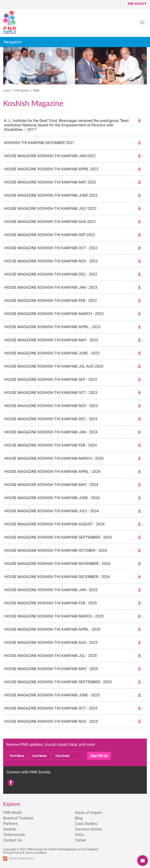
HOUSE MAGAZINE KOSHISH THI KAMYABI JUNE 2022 (51, 195)
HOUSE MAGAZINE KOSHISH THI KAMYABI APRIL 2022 (51, 169)
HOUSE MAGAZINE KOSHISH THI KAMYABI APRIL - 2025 (52, 629)
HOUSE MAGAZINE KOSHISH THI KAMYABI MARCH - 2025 (54, 616)
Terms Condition (36, 853)
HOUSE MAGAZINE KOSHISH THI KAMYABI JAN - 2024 (51, 432)
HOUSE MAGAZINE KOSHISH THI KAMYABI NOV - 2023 (51, 406)
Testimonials (14, 835)
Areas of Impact (89, 813)
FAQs (80, 835)
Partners (10, 824)
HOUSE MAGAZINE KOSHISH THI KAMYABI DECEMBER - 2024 (57, 577)
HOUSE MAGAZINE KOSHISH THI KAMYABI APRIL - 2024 (52, 471)
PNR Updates (22, 91)
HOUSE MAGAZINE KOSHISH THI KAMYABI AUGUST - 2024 (54, 524)
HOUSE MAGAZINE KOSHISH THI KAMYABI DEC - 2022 (51, 274)
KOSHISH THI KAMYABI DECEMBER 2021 (39, 143)
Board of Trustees (18, 818)
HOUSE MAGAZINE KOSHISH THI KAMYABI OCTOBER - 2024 (56, 550)
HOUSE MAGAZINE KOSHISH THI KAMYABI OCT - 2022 (51, 248)
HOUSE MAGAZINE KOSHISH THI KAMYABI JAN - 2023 (51, 287)
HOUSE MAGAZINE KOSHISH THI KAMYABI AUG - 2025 (51, 642)
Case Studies (86, 824)
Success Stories (89, 829)
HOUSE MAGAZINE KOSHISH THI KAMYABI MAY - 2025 (51, 669)
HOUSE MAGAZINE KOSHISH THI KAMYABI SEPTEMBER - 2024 (58, 537)
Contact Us (13, 840)
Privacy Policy (12, 853)
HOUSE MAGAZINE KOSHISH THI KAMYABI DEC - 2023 (51, 419)
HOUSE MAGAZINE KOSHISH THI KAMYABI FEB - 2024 (50, 445)
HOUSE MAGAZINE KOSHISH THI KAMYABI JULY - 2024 (51, 511)
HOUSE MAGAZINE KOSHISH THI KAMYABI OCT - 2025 (51, 708)
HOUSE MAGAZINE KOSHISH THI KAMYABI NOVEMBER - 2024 (57, 563)
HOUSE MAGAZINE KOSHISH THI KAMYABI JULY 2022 (50, 208)
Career (81, 840)
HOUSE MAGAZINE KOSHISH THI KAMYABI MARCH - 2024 (54, 458)
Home (7, 91)
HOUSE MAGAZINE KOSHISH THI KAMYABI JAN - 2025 (51, 590)
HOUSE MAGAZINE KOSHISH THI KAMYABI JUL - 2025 (50, 656)
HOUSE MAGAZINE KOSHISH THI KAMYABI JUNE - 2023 (52, 353)
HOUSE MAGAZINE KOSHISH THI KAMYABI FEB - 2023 (50, 300)
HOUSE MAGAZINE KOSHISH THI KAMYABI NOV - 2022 (51, 261)
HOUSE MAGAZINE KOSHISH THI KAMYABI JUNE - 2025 (52, 695)
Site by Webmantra (22, 858)
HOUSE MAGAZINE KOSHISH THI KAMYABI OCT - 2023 (51, 393)
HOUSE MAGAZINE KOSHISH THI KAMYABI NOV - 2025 (51, 721)
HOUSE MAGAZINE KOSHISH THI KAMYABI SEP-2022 (50, 235)
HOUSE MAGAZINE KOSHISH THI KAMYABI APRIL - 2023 (52, 327)
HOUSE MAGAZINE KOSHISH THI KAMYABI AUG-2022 (50, 222)
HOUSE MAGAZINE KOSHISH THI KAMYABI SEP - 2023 (51, 379)
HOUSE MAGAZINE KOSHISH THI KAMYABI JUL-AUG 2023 (54, 366)
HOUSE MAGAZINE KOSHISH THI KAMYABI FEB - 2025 (50, 603)
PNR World (12, 813)
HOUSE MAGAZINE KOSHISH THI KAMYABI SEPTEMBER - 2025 (58, 682)
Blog (79, 818)
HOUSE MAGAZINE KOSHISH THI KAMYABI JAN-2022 (50, 156)
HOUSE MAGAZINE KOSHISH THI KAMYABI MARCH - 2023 (54, 314)
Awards (10, 829)
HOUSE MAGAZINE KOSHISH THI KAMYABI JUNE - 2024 (52, 498)
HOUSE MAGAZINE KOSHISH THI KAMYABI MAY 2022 (50, 182)
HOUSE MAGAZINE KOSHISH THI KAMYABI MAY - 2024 (51, 485)
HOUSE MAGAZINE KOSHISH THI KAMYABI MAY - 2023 (51, 340)
